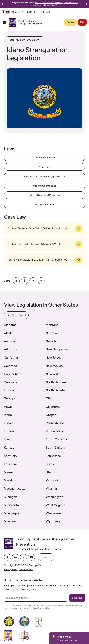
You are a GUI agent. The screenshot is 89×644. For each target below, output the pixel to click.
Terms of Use (26, 569)
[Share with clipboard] (41, 281)
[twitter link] (23, 557)
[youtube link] (31, 557)
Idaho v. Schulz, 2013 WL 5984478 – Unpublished (45, 260)
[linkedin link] (15, 557)
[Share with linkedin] (33, 281)
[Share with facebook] (25, 281)
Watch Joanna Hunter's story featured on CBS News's (45, 4)
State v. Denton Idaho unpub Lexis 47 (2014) (45, 244)
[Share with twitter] (16, 281)
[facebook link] (7, 557)
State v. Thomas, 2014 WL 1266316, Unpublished (45, 229)
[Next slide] (86, 4)
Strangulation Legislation (25, 40)
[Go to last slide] (3, 4)
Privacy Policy (11, 569)
